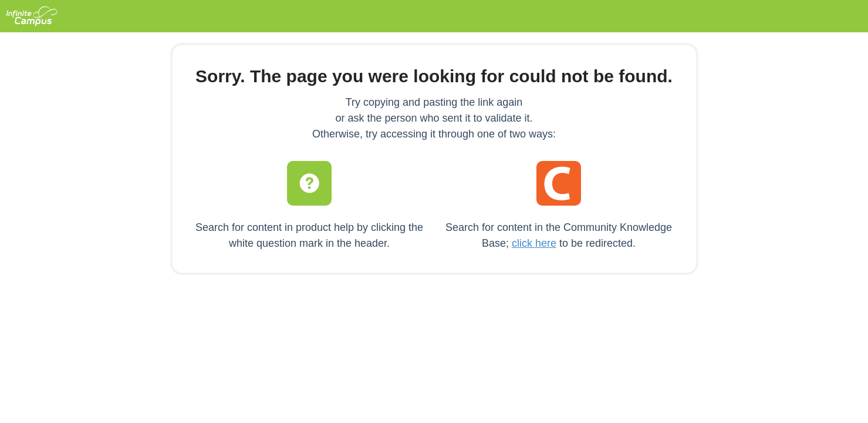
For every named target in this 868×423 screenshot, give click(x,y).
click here (534, 243)
